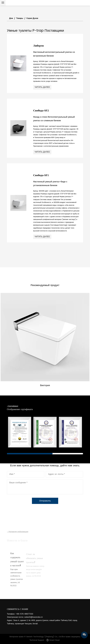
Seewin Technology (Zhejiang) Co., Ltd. (44, 637)
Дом (11, 18)
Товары (20, 18)
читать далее (42, 87)
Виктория (45, 385)
